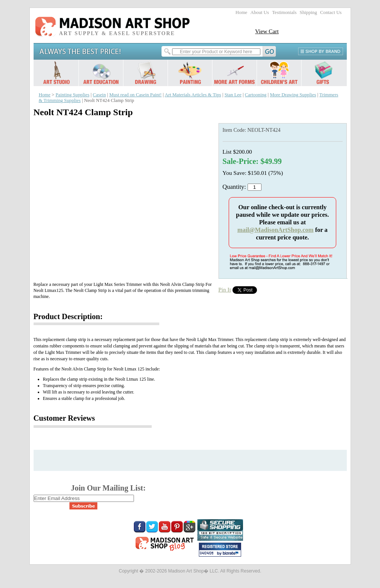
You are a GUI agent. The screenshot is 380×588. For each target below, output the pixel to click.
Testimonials (284, 12)
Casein (99, 95)
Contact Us (331, 12)
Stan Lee (233, 95)
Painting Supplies (72, 95)
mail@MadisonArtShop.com (275, 230)
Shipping (308, 12)
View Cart (267, 31)
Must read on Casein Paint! (135, 95)
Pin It (225, 289)
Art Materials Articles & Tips (193, 95)
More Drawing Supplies (293, 95)
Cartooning (256, 95)
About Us (259, 12)
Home (241, 12)
